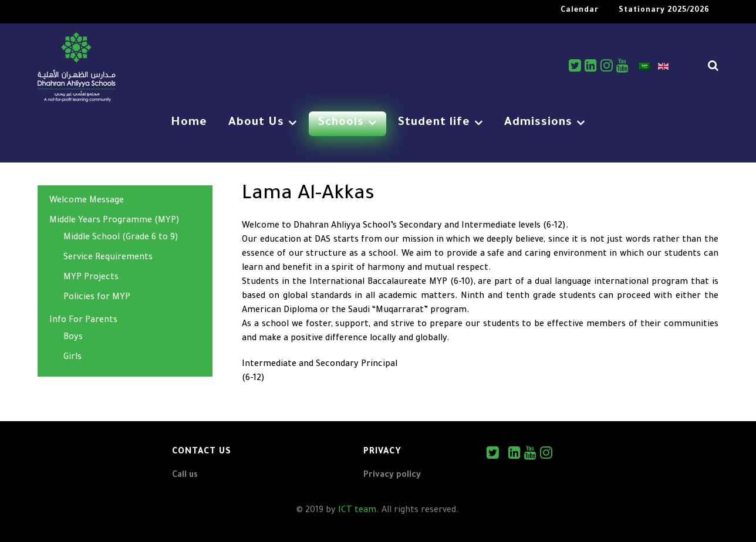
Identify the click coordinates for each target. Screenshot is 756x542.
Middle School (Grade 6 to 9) (121, 238)
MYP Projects (91, 278)
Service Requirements (108, 258)
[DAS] (77, 69)
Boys (73, 338)
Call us (185, 476)
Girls (72, 358)
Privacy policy (392, 476)
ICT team (357, 511)
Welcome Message (87, 201)
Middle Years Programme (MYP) (114, 221)
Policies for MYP (97, 298)
